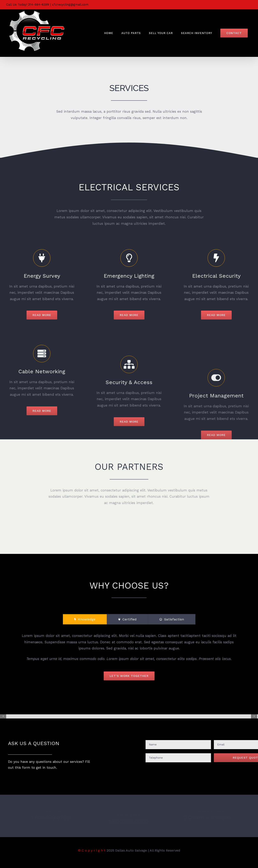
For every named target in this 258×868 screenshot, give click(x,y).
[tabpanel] (129, 656)
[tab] (85, 619)
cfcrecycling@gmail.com (70, 5)
